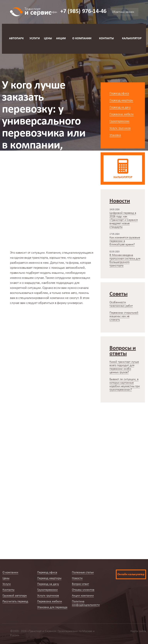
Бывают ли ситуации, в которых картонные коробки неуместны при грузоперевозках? (125, 385)
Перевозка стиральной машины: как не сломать (124, 316)
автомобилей (75, 268)
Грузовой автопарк (15, 596)
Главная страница (15, 197)
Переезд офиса (119, 93)
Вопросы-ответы (47, 197)
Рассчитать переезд (15, 601)
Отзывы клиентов (83, 590)
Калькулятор (132, 38)
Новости (77, 578)
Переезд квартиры (121, 100)
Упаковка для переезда (52, 607)
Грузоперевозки (119, 121)
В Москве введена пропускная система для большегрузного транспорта (125, 260)
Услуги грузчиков (120, 128)
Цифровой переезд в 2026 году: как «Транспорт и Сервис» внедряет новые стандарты (124, 220)
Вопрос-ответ (80, 584)
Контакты (106, 38)
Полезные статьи (83, 572)
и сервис (38, 11)
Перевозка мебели (122, 114)
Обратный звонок (123, 12)
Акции (61, 38)
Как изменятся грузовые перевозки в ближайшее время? (125, 241)
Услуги (35, 38)
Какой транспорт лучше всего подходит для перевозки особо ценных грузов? (124, 367)
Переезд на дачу (120, 107)
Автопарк (16, 38)
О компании (82, 38)
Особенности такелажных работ (121, 304)
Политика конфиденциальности (86, 603)
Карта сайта (138, 631)
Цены (48, 38)
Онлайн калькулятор (131, 574)
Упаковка (115, 135)
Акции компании (83, 596)
